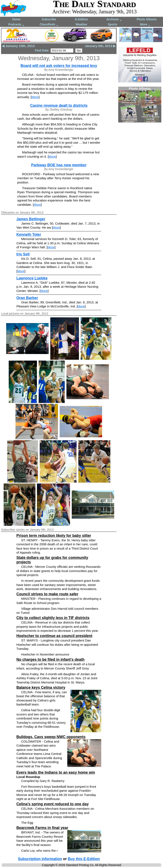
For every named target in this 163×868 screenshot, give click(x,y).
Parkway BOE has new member (59, 165)
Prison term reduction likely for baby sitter (54, 536)
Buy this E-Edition (84, 859)
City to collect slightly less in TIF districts (53, 618)
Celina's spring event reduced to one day (53, 804)
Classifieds (49, 25)
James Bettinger (31, 219)
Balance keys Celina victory (41, 687)
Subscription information (40, 859)
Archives (114, 20)
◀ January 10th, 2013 (18, 46)
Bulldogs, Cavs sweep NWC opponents (51, 737)
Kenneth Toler (29, 235)
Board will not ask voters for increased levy (59, 66)
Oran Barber (27, 298)
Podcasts (16, 25)
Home (16, 19)
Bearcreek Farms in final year (42, 828)
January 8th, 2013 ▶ (100, 46)
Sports (112, 24)
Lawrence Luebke (32, 278)
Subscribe (49, 19)
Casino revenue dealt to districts (59, 106)
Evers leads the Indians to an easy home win (56, 772)
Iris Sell (23, 254)
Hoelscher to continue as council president (54, 636)
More (145, 25)
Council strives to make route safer (47, 594)
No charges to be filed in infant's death (50, 660)
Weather (81, 24)
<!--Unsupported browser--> (140, 105)
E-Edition (81, 19)
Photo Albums (147, 19)
